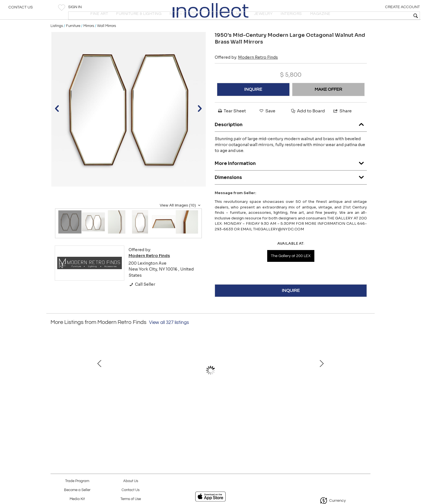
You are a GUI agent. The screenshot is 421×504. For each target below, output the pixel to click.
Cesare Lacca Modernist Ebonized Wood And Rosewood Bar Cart (91, 416)
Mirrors (89, 43)
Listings (57, 43)
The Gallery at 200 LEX (291, 273)
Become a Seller (77, 490)
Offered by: (246, 74)
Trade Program (77, 481)
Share (342, 128)
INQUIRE (253, 106)
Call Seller (142, 301)
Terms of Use (131, 499)
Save (267, 128)
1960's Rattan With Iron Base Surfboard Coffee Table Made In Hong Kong (327, 416)
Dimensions (291, 193)
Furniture (73, 43)
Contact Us (21, 10)
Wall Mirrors (107, 43)
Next (366, 387)
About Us (131, 481)
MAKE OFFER (328, 106)
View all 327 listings (169, 339)
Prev (55, 387)
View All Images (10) (181, 222)
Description (291, 140)
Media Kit (77, 499)
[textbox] (376, 16)
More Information (291, 179)
